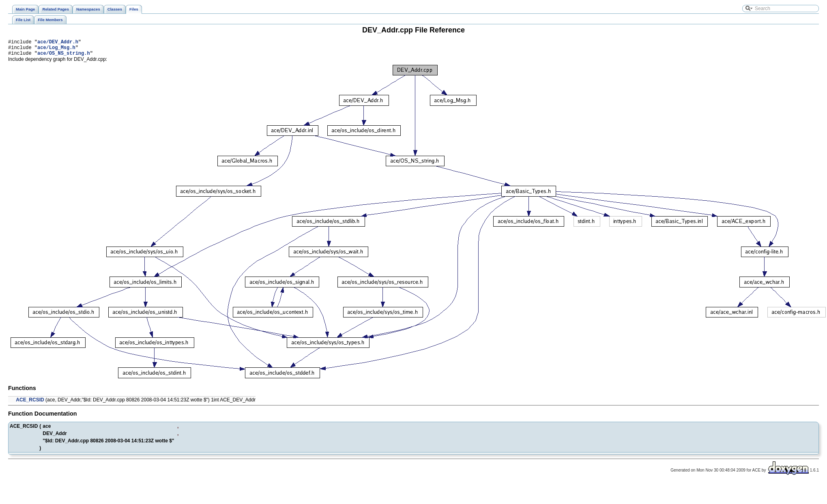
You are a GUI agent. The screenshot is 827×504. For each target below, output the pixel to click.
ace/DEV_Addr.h (58, 43)
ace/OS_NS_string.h (64, 57)
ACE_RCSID (30, 403)
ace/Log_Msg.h (56, 50)
